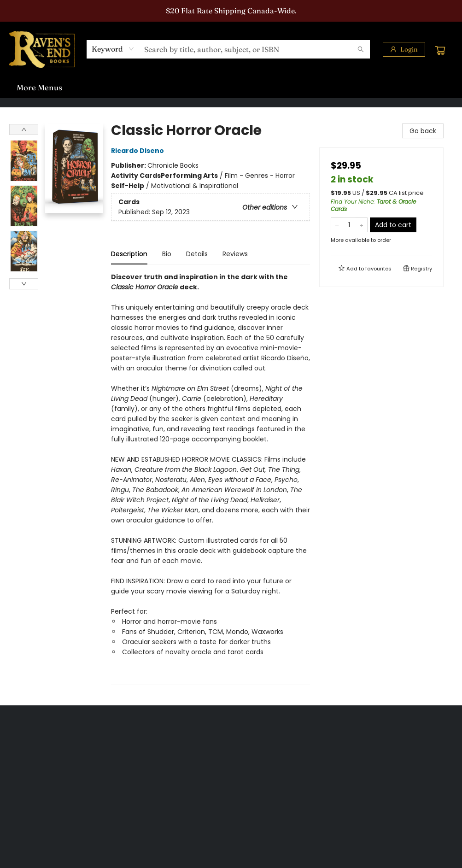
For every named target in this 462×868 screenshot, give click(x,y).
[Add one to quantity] (361, 225)
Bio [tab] (167, 254)
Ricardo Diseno (139, 151)
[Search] (361, 49)
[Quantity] (349, 225)
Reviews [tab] (235, 254)
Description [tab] (129, 254)
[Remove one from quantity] (337, 225)
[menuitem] (28, 88)
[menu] (231, 88)
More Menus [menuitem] (372, 87)
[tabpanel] (211, 478)
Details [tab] (197, 254)
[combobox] (113, 49)
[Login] (404, 49)
